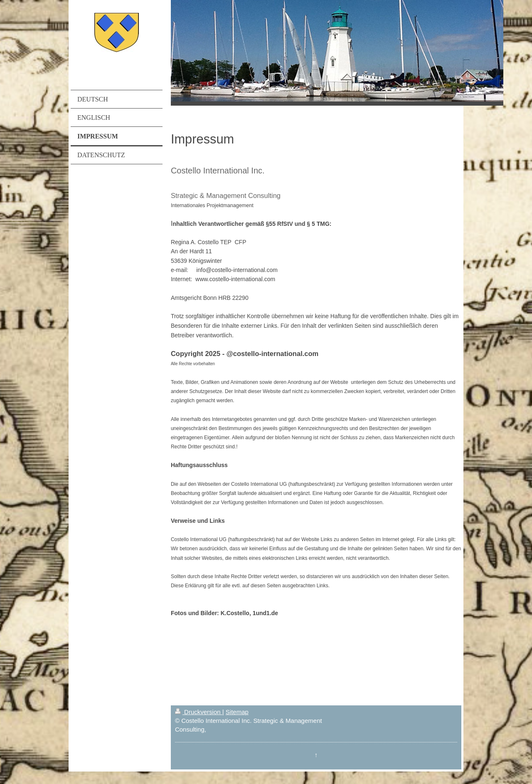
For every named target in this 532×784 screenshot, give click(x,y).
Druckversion (199, 712)
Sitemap (237, 712)
